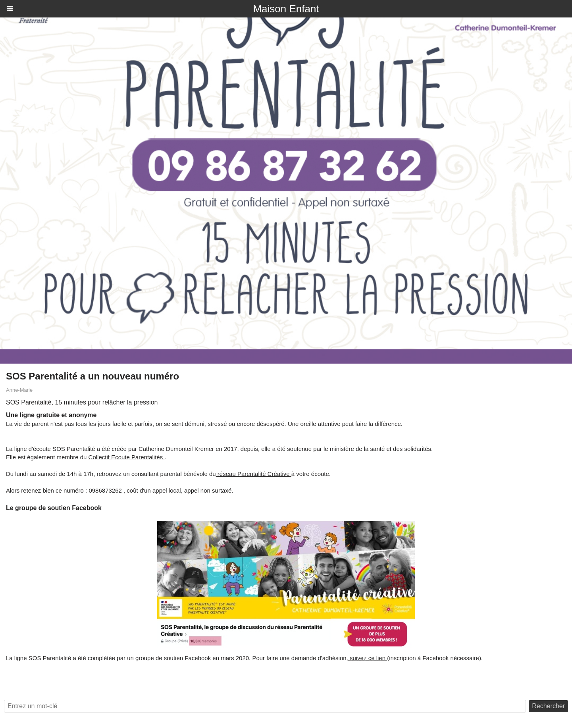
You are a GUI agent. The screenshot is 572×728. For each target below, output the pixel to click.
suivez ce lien (368, 658)
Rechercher (548, 706)
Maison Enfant (286, 9)
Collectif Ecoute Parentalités (127, 457)
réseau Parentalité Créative (254, 474)
